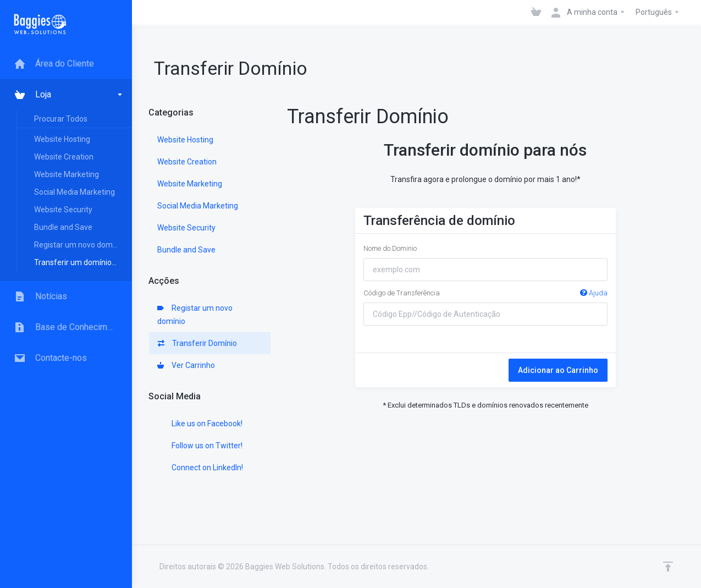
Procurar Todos (61, 119)
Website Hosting (62, 139)
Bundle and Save (63, 227)
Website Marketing (67, 174)
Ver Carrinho (186, 365)
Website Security (63, 210)
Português (658, 12)
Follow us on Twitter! (200, 446)
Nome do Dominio (390, 248)
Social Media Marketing (74, 192)
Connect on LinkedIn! (200, 468)
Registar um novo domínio (79, 245)
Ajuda (594, 293)
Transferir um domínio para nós (82, 262)
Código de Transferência (485, 293)
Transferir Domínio (197, 343)
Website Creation (64, 157)
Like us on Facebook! (200, 424)
